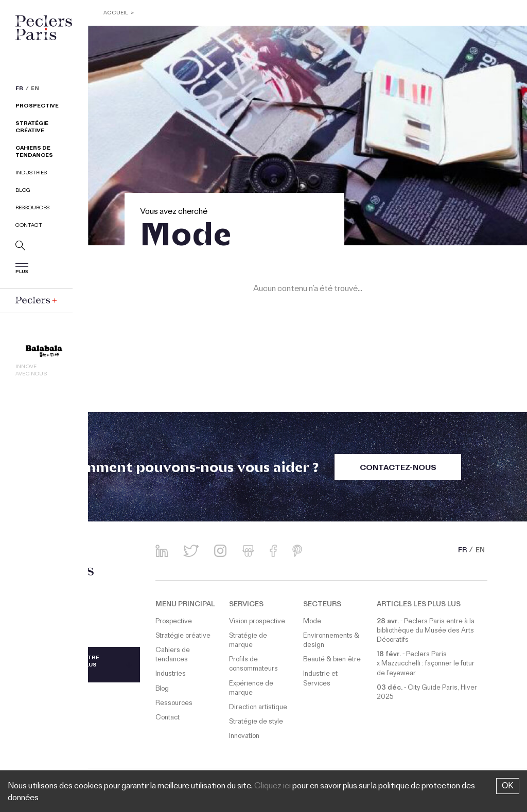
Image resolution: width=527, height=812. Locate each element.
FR (19, 89)
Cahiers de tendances (34, 152)
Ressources (32, 209)
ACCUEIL (116, 14)
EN (35, 89)
